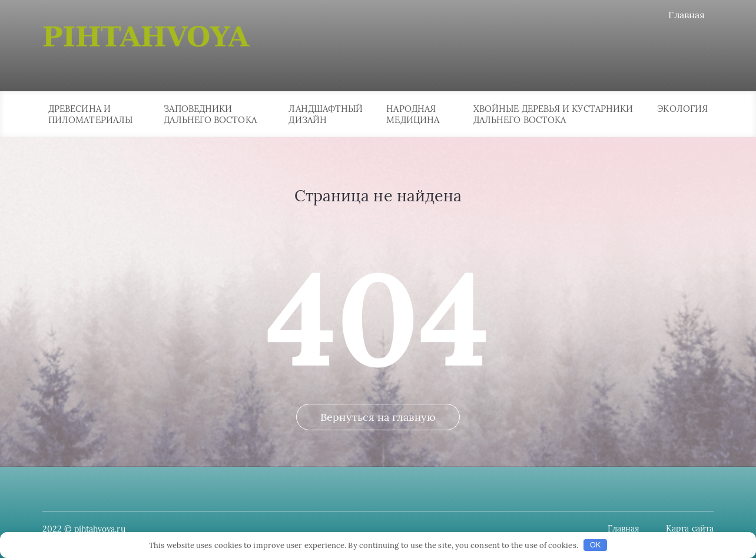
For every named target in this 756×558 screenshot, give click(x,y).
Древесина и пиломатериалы (90, 114)
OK (596, 545)
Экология (682, 109)
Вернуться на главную (378, 417)
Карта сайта (690, 529)
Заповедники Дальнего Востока (210, 114)
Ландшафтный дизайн (326, 114)
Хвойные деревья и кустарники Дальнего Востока (553, 114)
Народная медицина (413, 114)
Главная (687, 15)
